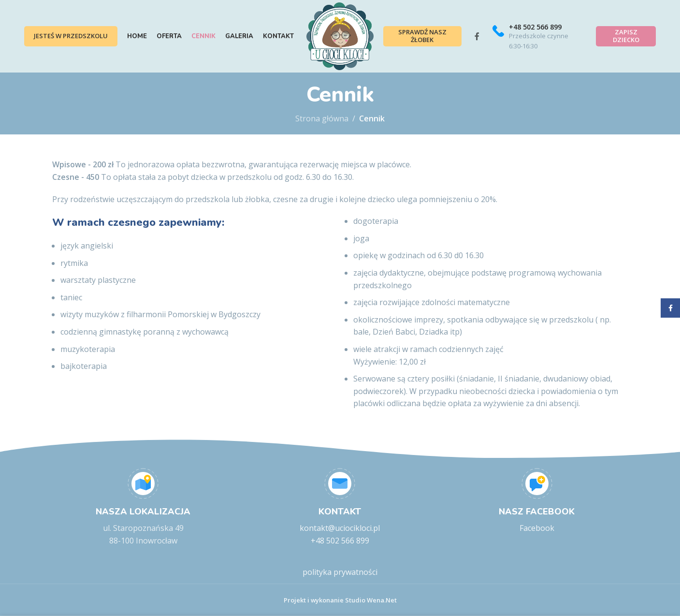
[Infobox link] (537, 37)
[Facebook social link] (477, 36)
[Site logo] (340, 35)
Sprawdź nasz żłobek (422, 36)
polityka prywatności (340, 572)
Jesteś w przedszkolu (71, 36)
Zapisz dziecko (626, 36)
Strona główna (322, 118)
